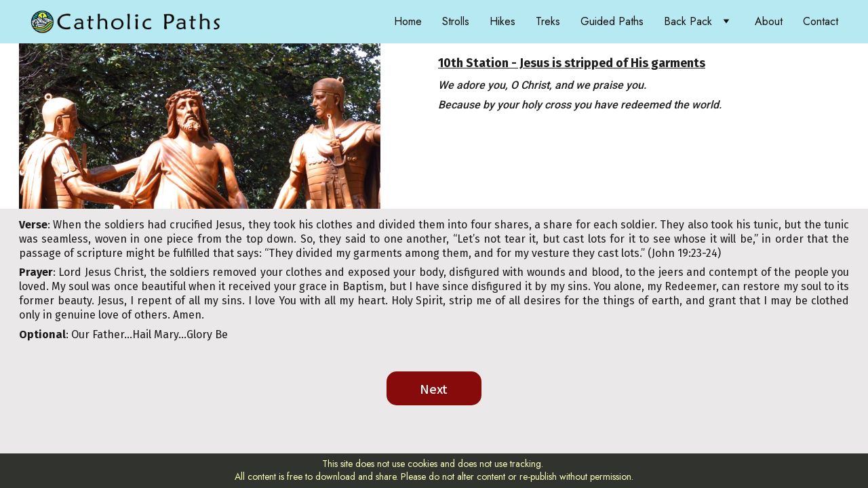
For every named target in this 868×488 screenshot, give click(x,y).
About (769, 21)
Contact (821, 21)
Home (408, 21)
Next (434, 388)
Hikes (502, 21)
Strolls (456, 21)
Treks (548, 21)
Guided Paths (612, 21)
